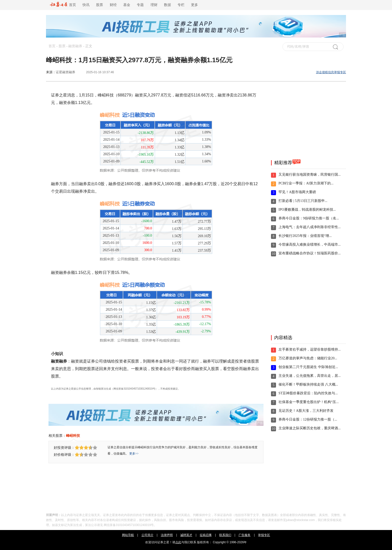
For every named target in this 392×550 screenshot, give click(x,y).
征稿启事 (206, 535)
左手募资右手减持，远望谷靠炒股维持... (310, 349)
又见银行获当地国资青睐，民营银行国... (310, 175)
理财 (154, 5)
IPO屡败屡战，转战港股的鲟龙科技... (307, 210)
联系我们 (225, 535)
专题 (140, 5)
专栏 (181, 5)
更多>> (134, 454)
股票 (99, 5)
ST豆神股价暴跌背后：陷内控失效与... (308, 393)
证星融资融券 (65, 72)
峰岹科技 (73, 436)
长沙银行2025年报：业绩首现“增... (305, 236)
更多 (194, 5)
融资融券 (75, 46)
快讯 (86, 5)
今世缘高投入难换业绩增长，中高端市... (310, 245)
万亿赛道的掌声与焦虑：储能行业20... (308, 358)
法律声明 (167, 535)
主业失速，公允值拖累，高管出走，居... (310, 376)
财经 (113, 5)
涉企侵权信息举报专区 (331, 72)
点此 (178, 542)
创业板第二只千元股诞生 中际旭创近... (308, 367)
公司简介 (147, 535)
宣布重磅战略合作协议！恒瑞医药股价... (310, 253)
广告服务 (244, 535)
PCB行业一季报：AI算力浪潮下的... (306, 183)
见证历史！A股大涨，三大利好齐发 (306, 411)
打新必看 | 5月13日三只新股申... (303, 201)
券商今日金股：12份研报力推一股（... (308, 419)
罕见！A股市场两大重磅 (297, 192)
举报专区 (264, 535)
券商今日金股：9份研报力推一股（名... (309, 218)
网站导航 (128, 535)
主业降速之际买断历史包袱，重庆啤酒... (310, 428)
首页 (63, 5)
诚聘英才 (186, 535)
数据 (167, 5)
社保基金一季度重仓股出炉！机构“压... (309, 402)
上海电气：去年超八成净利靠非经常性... (310, 227)
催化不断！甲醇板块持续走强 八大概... (308, 384)
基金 (127, 5)
